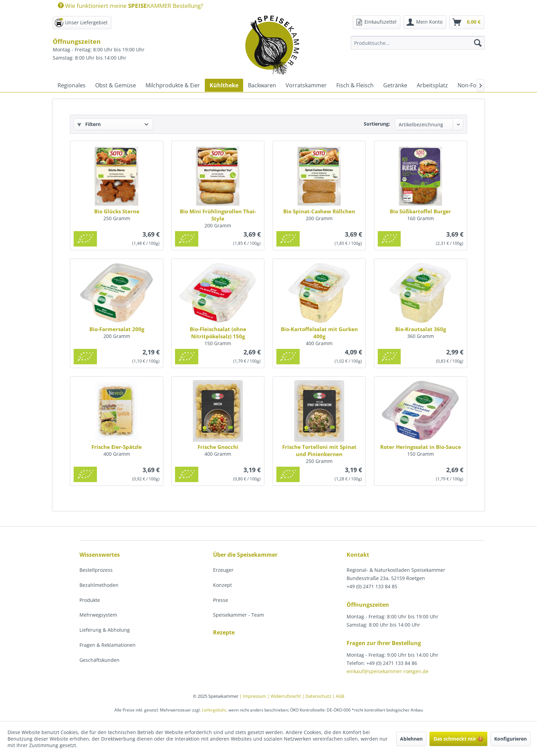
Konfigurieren (510, 739)
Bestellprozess (96, 570)
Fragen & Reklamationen (108, 645)
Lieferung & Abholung (105, 630)
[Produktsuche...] (418, 43)
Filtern (89, 124)
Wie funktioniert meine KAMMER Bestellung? (130, 6)
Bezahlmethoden (99, 585)
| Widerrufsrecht (285, 696)
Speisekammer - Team (239, 615)
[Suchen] (478, 43)
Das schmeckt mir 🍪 (458, 739)
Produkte (90, 600)
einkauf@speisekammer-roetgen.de (388, 671)
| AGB (338, 696)
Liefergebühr (214, 710)
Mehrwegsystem (98, 615)
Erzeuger (223, 570)
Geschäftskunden (99, 660)
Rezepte (224, 632)
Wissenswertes (100, 555)
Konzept (222, 585)
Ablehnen (411, 739)
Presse (221, 600)
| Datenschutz (317, 696)
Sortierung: (377, 124)
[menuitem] (128, 6)
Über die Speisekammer (245, 555)
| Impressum (253, 696)
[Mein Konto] (425, 22)
